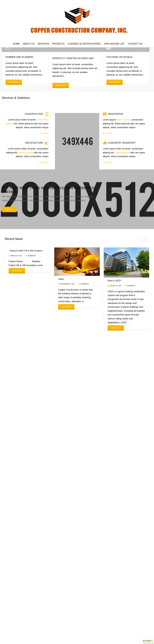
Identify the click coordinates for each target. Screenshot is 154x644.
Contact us (135, 44)
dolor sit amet (123, 120)
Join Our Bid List (114, 44)
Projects (58, 44)
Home (16, 44)
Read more (14, 82)
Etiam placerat (26, 153)
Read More (17, 271)
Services (43, 44)
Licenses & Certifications (84, 44)
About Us (29, 44)
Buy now (9, 209)
